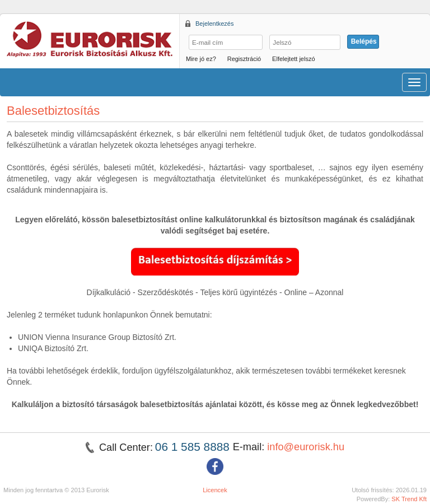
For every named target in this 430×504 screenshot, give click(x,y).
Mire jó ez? (201, 59)
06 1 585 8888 (194, 447)
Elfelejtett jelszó (293, 59)
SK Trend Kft (409, 499)
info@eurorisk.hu (306, 447)
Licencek (215, 490)
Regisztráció (244, 59)
